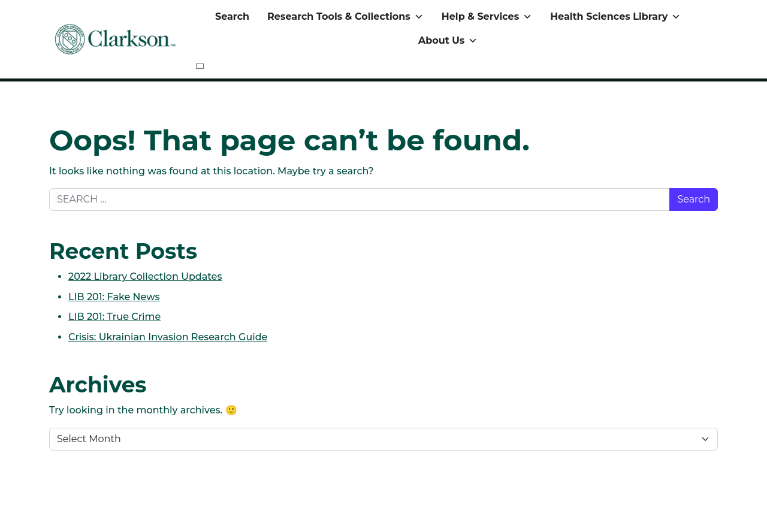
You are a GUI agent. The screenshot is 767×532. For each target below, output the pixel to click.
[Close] (200, 66)
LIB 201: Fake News (114, 297)
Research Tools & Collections (345, 17)
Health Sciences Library (615, 17)
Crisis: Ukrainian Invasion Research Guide (168, 337)
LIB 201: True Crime (114, 317)
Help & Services (487, 17)
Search (232, 16)
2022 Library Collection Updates (145, 276)
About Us (448, 41)
